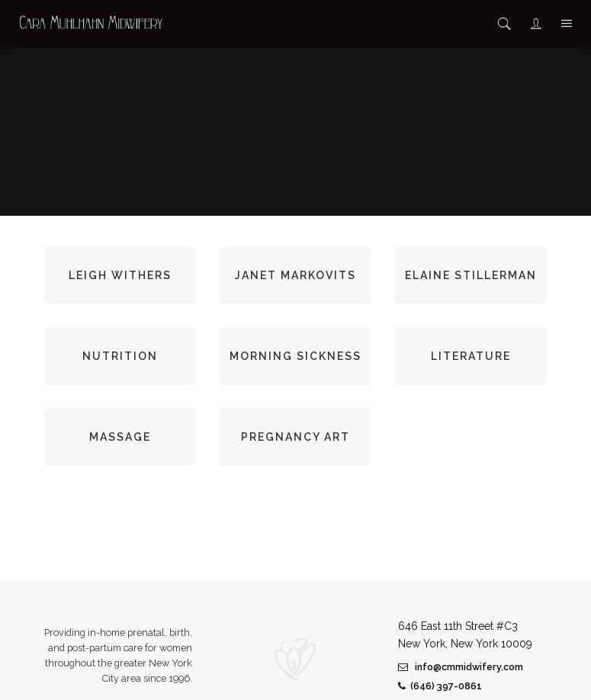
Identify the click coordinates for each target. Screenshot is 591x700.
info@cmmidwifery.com (461, 667)
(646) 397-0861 (440, 686)
